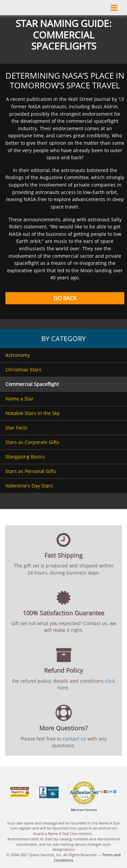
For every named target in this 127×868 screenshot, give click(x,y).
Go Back (65, 298)
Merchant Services (84, 810)
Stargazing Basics (25, 457)
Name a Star (19, 399)
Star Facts (16, 428)
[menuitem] (63, 355)
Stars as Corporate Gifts (32, 442)
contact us (74, 739)
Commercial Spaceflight (32, 384)
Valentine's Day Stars (29, 486)
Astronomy (18, 355)
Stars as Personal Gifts (31, 471)
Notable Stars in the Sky (33, 413)
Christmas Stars (23, 370)
